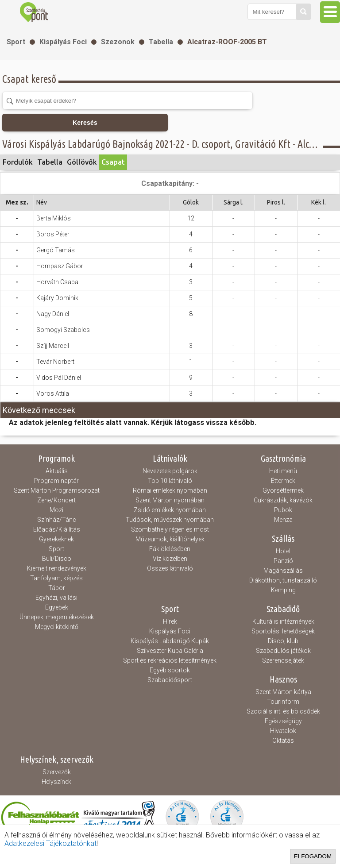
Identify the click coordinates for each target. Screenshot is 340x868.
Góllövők (82, 162)
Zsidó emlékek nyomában (170, 510)
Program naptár (56, 481)
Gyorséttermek (283, 490)
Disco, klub (283, 641)
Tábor (57, 588)
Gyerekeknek (56, 539)
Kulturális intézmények (283, 621)
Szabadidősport (170, 680)
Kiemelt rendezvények (57, 568)
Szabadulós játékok (283, 651)
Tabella (161, 42)
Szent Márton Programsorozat (57, 490)
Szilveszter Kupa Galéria (170, 651)
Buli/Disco (57, 559)
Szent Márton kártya (283, 692)
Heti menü (283, 471)
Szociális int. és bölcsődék (283, 711)
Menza (283, 520)
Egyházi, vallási (56, 598)
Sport (16, 42)
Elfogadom (313, 856)
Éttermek (283, 481)
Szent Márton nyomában (170, 500)
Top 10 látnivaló (170, 481)
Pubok (283, 510)
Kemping (283, 590)
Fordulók (18, 162)
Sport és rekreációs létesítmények (170, 660)
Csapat (113, 162)
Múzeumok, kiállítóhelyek (170, 539)
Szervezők (57, 772)
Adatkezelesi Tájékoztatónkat (50, 843)
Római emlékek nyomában (170, 490)
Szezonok (118, 42)
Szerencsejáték (283, 660)
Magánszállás (283, 571)
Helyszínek (56, 782)
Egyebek (57, 607)
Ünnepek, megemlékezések (57, 617)
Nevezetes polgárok (170, 471)
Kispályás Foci (63, 42)
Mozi (56, 510)
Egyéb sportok (170, 670)
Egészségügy (283, 721)
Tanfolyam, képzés (56, 578)
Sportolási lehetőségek (283, 631)
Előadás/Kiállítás (57, 529)
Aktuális (57, 471)
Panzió (283, 561)
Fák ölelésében (170, 549)
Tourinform (283, 702)
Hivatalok (283, 731)
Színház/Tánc (57, 520)
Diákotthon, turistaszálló (283, 580)
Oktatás (283, 741)
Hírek (170, 621)
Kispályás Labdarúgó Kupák (170, 641)
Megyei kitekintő (57, 627)
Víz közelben (170, 559)
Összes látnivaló (170, 568)
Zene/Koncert (56, 500)
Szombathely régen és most (170, 529)
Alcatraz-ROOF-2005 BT (227, 42)
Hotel (283, 551)
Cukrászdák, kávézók (283, 500)
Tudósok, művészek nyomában (170, 520)
